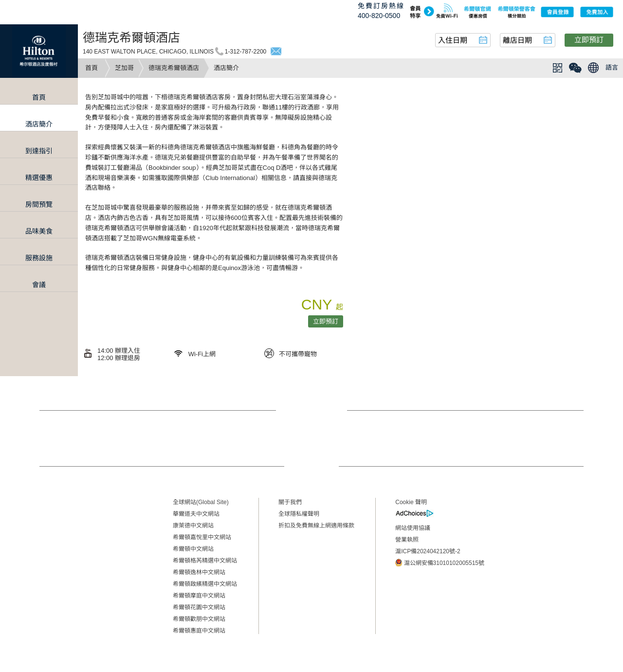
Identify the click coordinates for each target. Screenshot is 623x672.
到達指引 (39, 151)
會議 (39, 285)
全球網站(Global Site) (201, 502)
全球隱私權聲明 (299, 514)
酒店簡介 (39, 124)
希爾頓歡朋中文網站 (199, 619)
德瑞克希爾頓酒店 (174, 68)
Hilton (39, 51)
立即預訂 (589, 40)
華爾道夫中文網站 (196, 514)
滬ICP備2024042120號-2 (428, 551)
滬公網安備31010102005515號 (440, 563)
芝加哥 (124, 68)
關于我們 (290, 502)
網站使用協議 (413, 528)
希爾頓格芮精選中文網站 (205, 561)
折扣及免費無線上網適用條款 (316, 526)
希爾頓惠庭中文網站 (199, 631)
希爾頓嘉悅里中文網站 (202, 537)
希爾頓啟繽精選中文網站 (205, 584)
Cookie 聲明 (411, 502)
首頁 (92, 68)
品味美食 (39, 231)
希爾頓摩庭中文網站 (199, 596)
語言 (612, 67)
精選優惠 (39, 178)
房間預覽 (39, 204)
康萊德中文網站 (193, 526)
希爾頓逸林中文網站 (199, 572)
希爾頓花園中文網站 (199, 607)
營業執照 (407, 540)
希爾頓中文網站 (193, 549)
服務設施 (39, 258)
